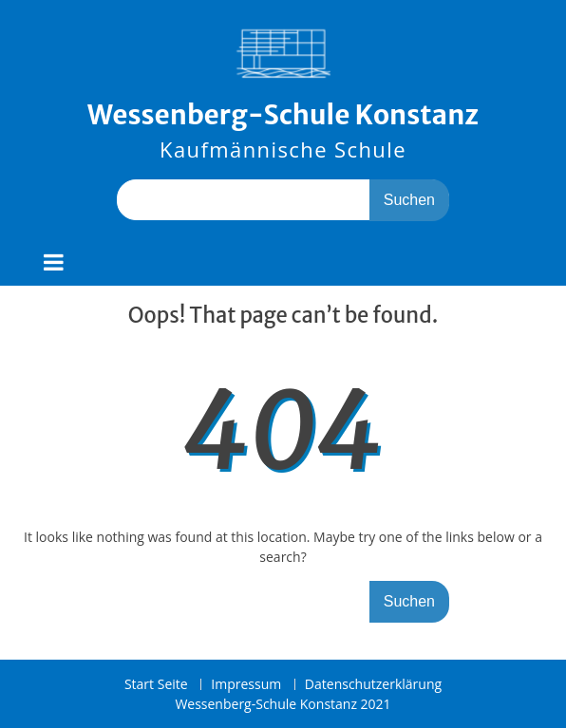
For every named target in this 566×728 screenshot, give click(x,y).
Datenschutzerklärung (373, 685)
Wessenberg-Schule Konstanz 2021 (283, 704)
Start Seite (156, 685)
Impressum (246, 685)
